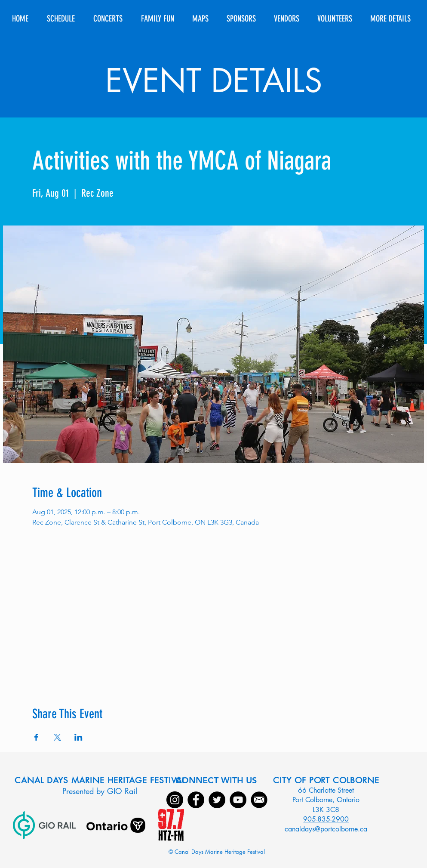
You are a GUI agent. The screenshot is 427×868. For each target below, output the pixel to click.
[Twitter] (217, 800)
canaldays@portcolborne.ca (326, 829)
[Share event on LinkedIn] (78, 737)
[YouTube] (238, 800)
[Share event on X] (57, 737)
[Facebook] (196, 800)
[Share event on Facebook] (36, 737)
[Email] (259, 800)
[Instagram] (175, 800)
